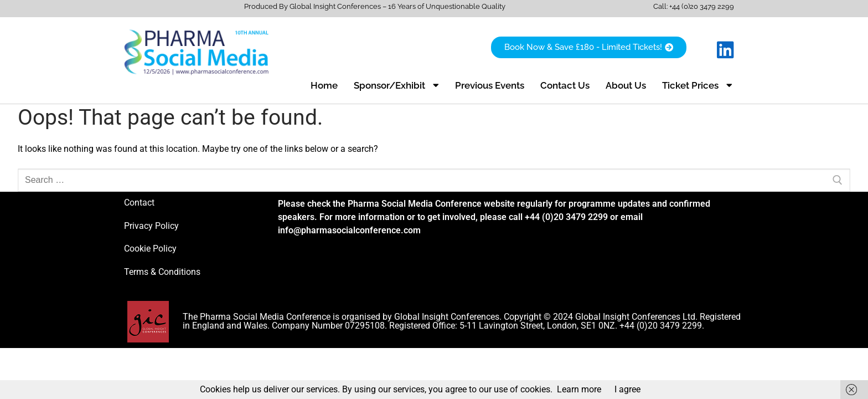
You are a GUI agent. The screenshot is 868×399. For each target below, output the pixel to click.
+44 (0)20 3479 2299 (702, 6)
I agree (627, 389)
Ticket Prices (697, 85)
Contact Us (565, 85)
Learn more (579, 389)
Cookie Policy (150, 249)
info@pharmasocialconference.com (349, 230)
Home (324, 85)
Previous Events (490, 85)
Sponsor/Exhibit (396, 85)
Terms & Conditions (162, 272)
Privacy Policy (151, 226)
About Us (626, 85)
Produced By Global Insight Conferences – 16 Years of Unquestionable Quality (375, 6)
